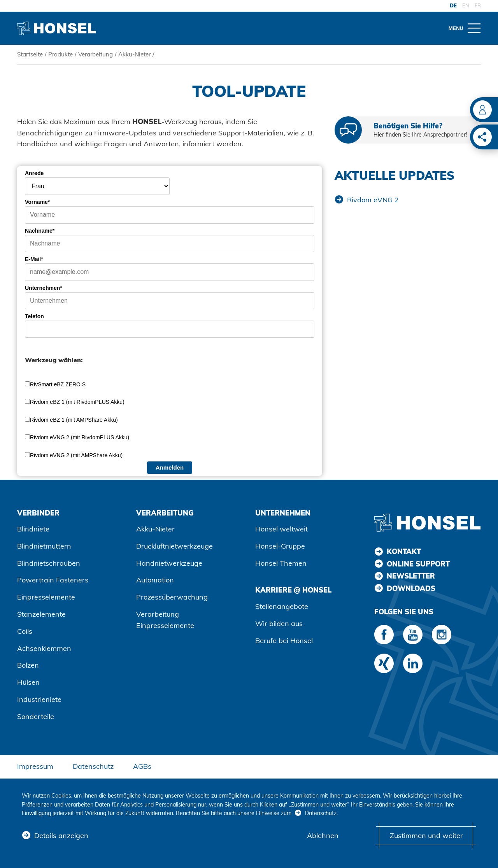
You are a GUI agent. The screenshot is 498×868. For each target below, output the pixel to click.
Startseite (30, 54)
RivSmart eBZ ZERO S (58, 384)
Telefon (34, 316)
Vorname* (37, 202)
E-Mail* (34, 259)
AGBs (142, 766)
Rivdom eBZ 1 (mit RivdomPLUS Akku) (77, 402)
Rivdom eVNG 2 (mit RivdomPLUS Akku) (80, 437)
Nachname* (40, 231)
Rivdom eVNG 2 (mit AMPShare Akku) (76, 455)
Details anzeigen (61, 836)
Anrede (34, 173)
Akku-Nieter (134, 54)
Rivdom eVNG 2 (373, 200)
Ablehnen (323, 836)
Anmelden (170, 467)
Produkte (60, 54)
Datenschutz (93, 766)
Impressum (35, 766)
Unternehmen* (44, 288)
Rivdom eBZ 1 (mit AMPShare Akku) (74, 420)
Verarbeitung (96, 54)
